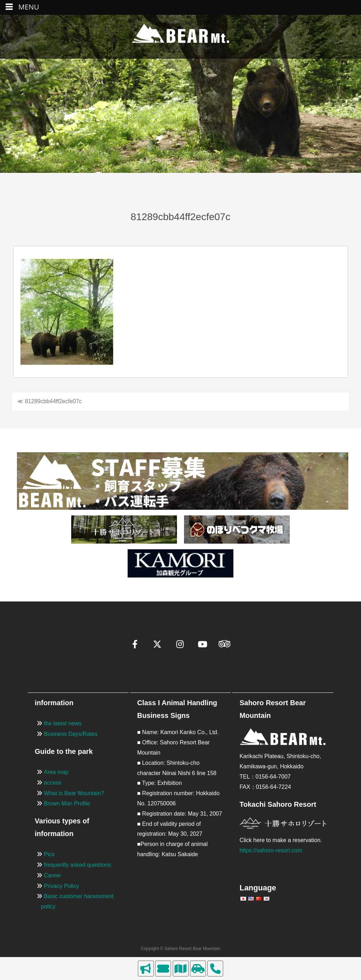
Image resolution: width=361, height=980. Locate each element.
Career (53, 875)
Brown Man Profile (67, 803)
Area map (56, 772)
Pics (49, 854)
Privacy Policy (62, 886)
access (53, 783)
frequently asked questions (78, 865)
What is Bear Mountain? (74, 793)
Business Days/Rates (71, 734)
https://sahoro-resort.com (271, 850)
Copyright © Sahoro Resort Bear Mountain (180, 949)
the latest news (63, 723)
